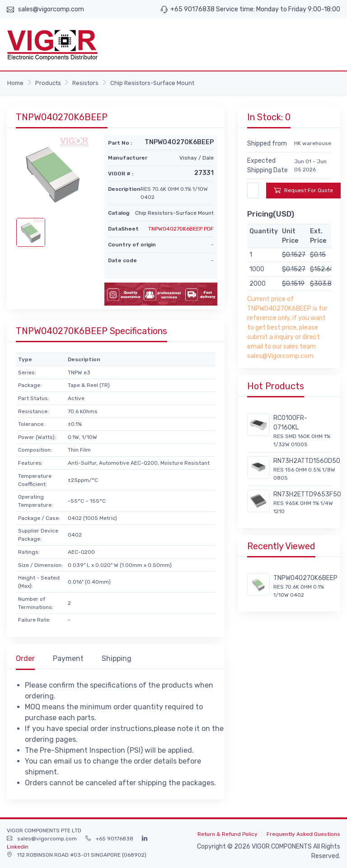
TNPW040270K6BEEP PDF (181, 229)
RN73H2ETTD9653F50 (307, 494)
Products (48, 83)
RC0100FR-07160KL (290, 423)
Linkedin (18, 847)
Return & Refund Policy (227, 834)
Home (15, 83)
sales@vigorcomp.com (51, 9)
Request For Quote (303, 190)
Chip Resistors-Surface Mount (152, 83)
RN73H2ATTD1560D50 (307, 461)
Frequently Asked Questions (303, 834)
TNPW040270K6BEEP (305, 578)
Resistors (85, 83)
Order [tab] (25, 658)
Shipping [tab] (117, 658)
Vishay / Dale (197, 158)
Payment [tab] (68, 658)
